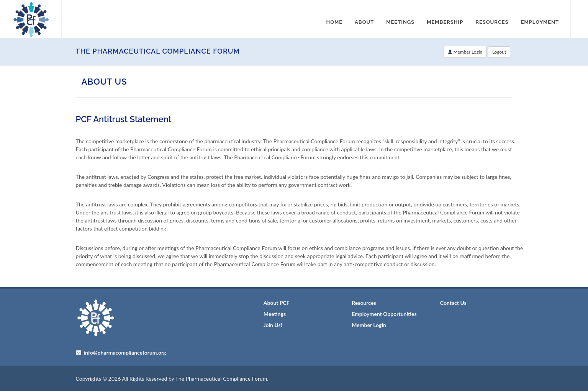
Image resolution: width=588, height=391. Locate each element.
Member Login (465, 52)
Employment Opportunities (384, 314)
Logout (499, 52)
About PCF (277, 303)
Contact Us (453, 303)
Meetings (275, 314)
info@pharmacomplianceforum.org (124, 353)
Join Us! (273, 325)
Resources (364, 303)
